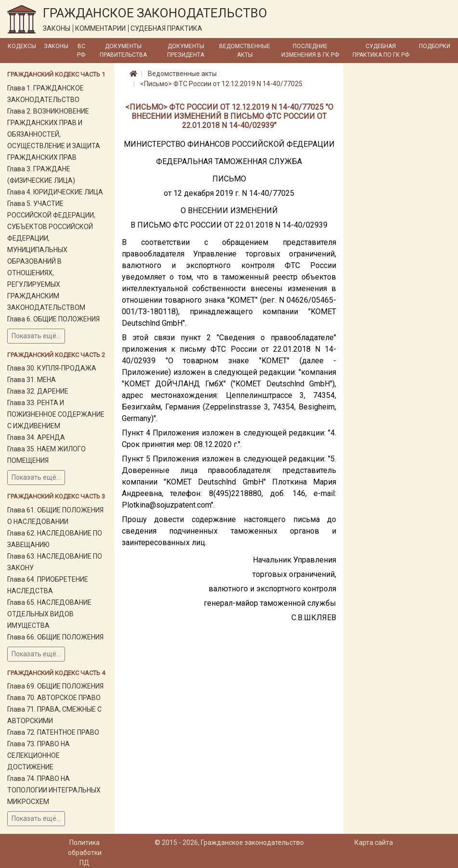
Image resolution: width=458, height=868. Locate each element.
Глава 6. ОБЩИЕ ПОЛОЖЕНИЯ (53, 319)
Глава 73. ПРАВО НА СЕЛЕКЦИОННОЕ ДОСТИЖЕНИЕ (39, 755)
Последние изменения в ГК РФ (310, 51)
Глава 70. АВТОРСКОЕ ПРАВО (54, 698)
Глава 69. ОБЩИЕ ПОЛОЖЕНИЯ (55, 686)
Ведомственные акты (245, 51)
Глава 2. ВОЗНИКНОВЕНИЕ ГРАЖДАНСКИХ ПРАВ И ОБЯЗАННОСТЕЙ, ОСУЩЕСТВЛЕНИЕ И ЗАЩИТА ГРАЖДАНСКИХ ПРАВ (54, 134)
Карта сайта (374, 842)
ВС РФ (81, 51)
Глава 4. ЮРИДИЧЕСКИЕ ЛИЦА (55, 192)
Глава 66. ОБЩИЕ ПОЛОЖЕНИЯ (55, 637)
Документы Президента (186, 51)
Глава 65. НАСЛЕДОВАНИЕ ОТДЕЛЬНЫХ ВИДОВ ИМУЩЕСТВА (49, 614)
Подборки (435, 46)
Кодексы (22, 46)
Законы (56, 46)
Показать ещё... (36, 336)
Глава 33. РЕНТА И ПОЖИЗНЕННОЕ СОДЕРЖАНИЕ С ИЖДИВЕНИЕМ (56, 414)
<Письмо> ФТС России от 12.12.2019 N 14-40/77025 (221, 84)
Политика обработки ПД (85, 853)
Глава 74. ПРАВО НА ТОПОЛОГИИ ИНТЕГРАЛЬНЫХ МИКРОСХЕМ (54, 790)
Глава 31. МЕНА (32, 380)
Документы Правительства (123, 51)
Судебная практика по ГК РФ (381, 51)
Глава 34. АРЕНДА (36, 437)
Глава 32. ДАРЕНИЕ (38, 391)
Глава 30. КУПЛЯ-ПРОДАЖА (52, 368)
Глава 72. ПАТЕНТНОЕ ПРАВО (53, 732)
